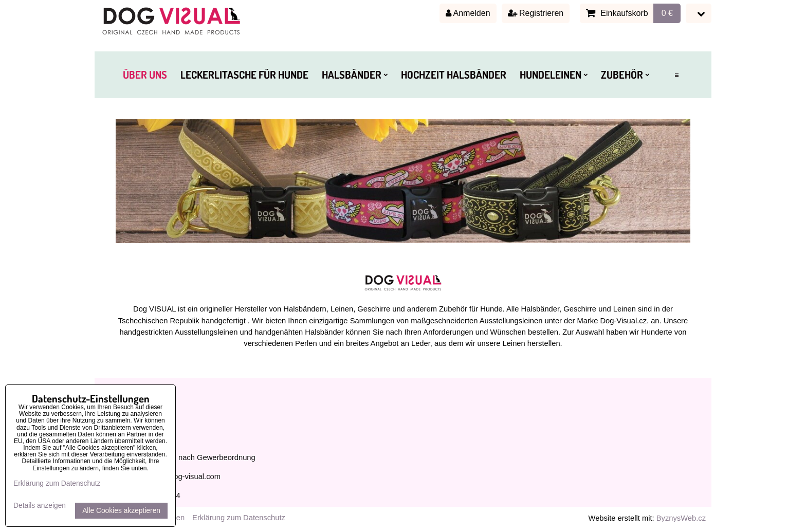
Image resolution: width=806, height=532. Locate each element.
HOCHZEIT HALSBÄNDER (454, 75)
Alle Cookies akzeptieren (121, 511)
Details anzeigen (40, 506)
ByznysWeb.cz (681, 518)
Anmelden (468, 13)
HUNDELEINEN (554, 75)
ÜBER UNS (145, 75)
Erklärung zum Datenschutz (239, 518)
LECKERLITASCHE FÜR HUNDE (244, 75)
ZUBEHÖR (625, 75)
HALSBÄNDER (355, 75)
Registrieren (536, 13)
